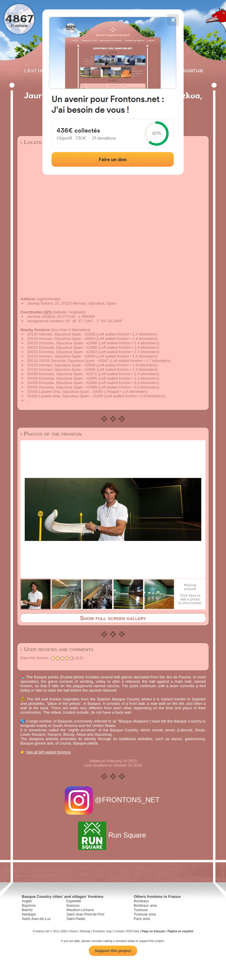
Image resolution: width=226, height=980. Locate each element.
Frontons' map (102, 931)
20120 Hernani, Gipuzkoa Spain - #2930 (61, 369)
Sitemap (85, 931)
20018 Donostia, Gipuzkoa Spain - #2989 (62, 347)
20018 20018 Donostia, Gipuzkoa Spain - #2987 (68, 361)
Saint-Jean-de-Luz (36, 919)
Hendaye (29, 914)
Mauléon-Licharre (80, 910)
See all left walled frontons (49, 752)
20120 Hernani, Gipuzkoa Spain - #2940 (61, 356)
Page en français (153, 931)
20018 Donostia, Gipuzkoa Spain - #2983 (62, 352)
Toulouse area (145, 914)
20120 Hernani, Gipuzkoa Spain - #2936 (61, 365)
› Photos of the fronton (51, 434)
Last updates (42, 71)
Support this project (113, 951)
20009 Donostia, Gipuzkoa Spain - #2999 (62, 387)
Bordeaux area (145, 906)
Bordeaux (141, 901)
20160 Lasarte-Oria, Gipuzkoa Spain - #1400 (65, 396)
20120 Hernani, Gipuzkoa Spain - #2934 (61, 339)
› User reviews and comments (57, 649)
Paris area (142, 919)
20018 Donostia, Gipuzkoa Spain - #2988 (62, 343)
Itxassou (73, 906)
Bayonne (29, 906)
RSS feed (133, 931)
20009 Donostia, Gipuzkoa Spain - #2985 (62, 378)
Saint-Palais (76, 919)
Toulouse (141, 910)
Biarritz (27, 910)
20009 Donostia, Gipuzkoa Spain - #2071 (62, 374)
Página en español (180, 931)
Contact (119, 931)
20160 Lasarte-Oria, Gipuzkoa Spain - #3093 (65, 392)
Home (73, 931)
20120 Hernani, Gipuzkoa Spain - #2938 (61, 334)
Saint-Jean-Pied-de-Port (85, 914)
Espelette (74, 901)
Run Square (113, 835)
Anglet (27, 901)
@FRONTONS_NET (113, 800)
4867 (19, 18)
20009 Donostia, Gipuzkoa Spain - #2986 (62, 383)
